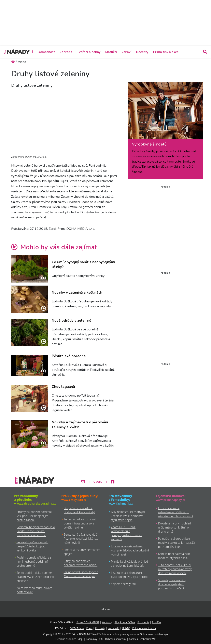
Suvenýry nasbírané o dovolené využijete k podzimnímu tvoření (172, 584)
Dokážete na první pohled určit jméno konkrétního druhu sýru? (175, 527)
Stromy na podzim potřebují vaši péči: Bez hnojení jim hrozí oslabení (34, 516)
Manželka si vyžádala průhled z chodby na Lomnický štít (129, 564)
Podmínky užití (94, 639)
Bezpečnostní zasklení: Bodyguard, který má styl (80, 510)
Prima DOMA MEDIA (88, 622)
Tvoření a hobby (89, 52)
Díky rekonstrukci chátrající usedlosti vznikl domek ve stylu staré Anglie (128, 516)
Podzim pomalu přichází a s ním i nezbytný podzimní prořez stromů (34, 561)
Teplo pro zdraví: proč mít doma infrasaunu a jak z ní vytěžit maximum (81, 523)
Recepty (142, 52)
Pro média (143, 622)
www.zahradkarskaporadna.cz (35, 503)
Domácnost (46, 52)
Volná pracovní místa (144, 628)
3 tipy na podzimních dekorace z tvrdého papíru (81, 563)
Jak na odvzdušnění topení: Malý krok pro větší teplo (81, 574)
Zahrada (66, 52)
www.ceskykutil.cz (74, 500)
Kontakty (107, 622)
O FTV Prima (77, 628)
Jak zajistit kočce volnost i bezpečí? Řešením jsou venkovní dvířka (32, 546)
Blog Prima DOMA (125, 622)
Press (89, 628)
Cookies (133, 639)
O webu (98, 482)
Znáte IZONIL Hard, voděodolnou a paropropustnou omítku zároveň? (126, 533)
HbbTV (126, 628)
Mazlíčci (111, 52)
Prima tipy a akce (166, 52)
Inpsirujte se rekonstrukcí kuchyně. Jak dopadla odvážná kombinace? (130, 550)
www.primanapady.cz (171, 500)
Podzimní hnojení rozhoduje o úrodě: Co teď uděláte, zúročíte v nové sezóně (36, 531)
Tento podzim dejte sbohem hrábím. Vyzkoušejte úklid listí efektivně (35, 577)
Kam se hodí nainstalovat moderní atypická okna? (174, 556)
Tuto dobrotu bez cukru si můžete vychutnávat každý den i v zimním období (175, 569)
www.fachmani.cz (121, 503)
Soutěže (156, 622)
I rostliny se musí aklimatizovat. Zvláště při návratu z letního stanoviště (176, 512)
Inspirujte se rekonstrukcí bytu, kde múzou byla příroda (130, 575)
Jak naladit (114, 628)
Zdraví (126, 52)
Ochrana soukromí (116, 639)
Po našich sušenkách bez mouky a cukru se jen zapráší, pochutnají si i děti (177, 543)
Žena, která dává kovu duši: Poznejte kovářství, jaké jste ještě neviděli (81, 539)
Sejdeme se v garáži (123, 584)
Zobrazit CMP (148, 639)
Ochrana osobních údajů (69, 639)
